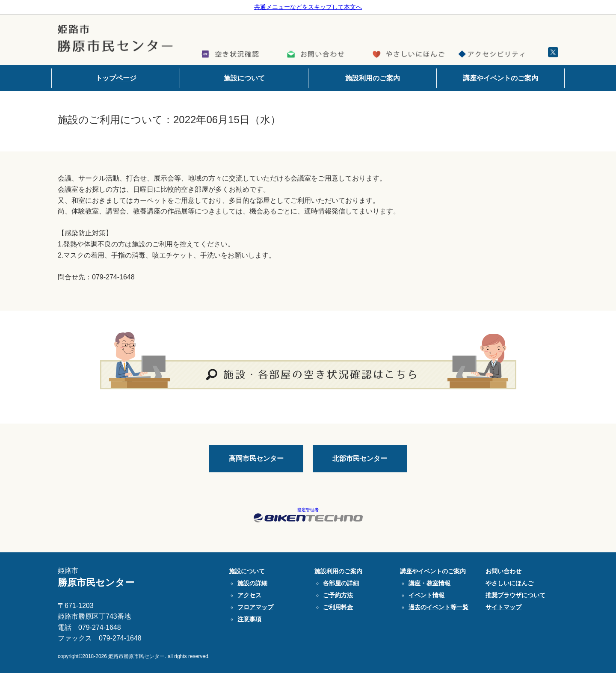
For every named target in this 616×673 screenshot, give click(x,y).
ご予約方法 (338, 595)
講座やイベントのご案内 (500, 78)
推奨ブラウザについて (515, 595)
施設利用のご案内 (373, 78)
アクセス (249, 595)
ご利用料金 (338, 607)
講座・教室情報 (429, 583)
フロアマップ (255, 607)
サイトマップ (503, 607)
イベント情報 (426, 595)
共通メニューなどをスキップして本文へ (308, 7)
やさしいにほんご (509, 583)
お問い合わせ (503, 571)
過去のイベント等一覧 (438, 607)
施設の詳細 (252, 583)
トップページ (116, 78)
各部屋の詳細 (341, 583)
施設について (244, 78)
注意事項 (249, 619)
